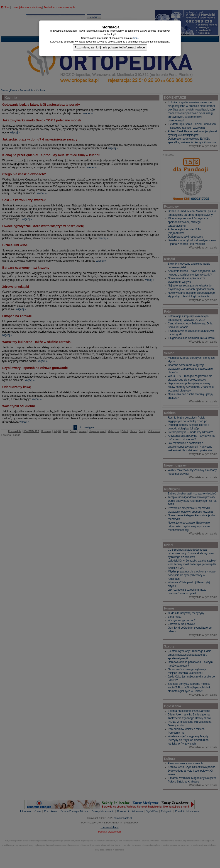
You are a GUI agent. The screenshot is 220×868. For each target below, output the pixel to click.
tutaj (136, 38)
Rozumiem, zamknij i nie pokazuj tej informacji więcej (110, 47)
